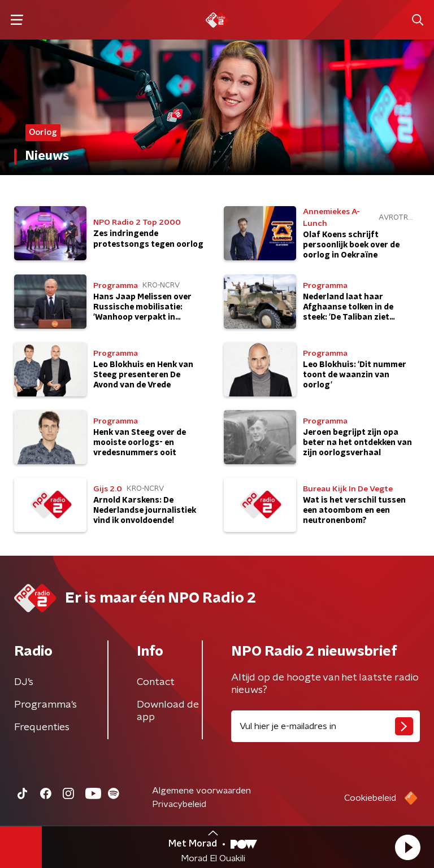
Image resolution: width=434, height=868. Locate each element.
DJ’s (24, 682)
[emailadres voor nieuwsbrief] (325, 726)
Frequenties (42, 727)
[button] (407, 847)
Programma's (45, 705)
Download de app (168, 711)
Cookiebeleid (370, 798)
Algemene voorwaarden (201, 791)
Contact (156, 682)
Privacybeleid (179, 804)
